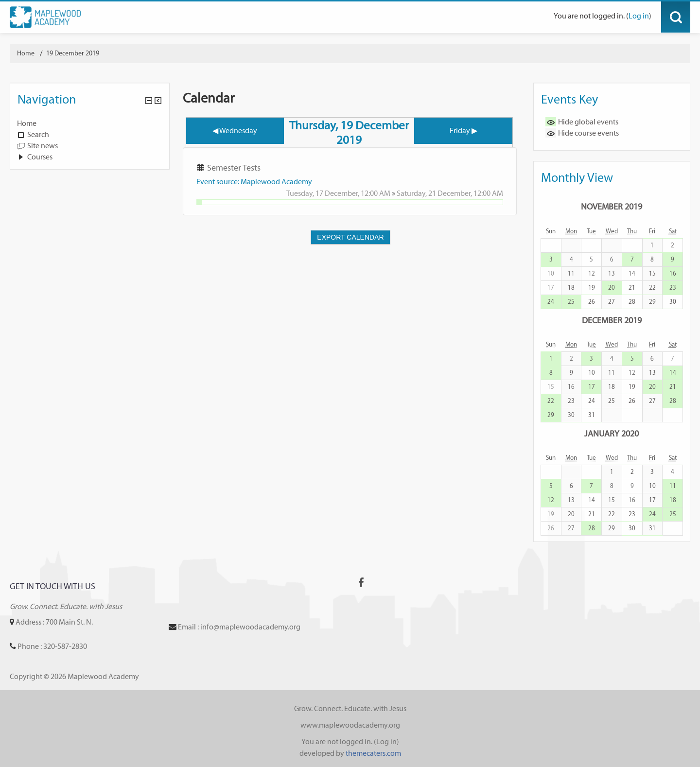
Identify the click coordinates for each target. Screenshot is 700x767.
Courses (40, 157)
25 (571, 302)
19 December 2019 (73, 53)
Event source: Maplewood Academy (254, 182)
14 (673, 373)
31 (592, 415)
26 (592, 302)
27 (612, 302)
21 (632, 288)
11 (673, 486)
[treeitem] (90, 123)
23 (673, 288)
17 (592, 387)
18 (571, 288)
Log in (639, 16)
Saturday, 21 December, (435, 193)
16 (673, 273)
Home (27, 123)
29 (652, 302)
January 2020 (612, 433)
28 (632, 302)
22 (652, 288)
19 (592, 288)
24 (551, 302)
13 (652, 373)
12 (551, 500)
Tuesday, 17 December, (324, 193)
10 (652, 486)
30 (673, 302)
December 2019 (612, 320)
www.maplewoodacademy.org (350, 725)
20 (612, 288)
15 (652, 273)
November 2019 (612, 206)
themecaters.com (373, 753)
